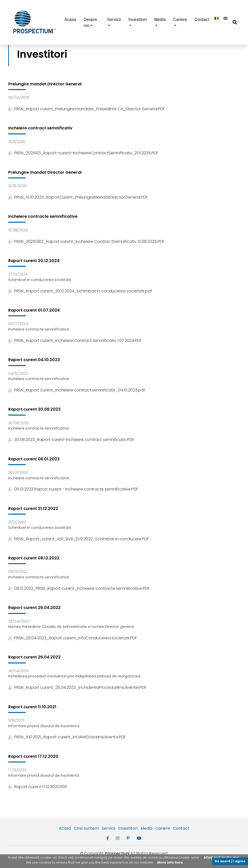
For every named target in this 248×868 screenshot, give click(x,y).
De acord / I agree (230, 861)
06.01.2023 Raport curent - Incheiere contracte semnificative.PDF (73, 489)
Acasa (70, 20)
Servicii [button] (114, 20)
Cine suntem (86, 828)
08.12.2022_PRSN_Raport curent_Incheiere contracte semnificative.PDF (79, 588)
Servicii (108, 828)
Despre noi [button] (90, 23)
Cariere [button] (180, 20)
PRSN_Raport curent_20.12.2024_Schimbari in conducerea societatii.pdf (80, 291)
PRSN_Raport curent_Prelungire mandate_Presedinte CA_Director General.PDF (86, 109)
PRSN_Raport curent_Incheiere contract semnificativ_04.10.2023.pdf (77, 390)
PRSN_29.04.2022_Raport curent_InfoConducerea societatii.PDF (73, 638)
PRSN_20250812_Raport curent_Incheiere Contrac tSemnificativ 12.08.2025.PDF (86, 242)
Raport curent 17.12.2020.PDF (38, 787)
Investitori (128, 828)
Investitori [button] (138, 20)
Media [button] (160, 20)
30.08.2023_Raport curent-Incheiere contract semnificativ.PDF (71, 440)
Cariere (163, 828)
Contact (202, 20)
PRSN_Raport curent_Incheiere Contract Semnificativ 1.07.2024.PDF (75, 341)
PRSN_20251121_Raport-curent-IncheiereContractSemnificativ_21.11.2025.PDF (83, 153)
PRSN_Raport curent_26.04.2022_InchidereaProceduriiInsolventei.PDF (77, 687)
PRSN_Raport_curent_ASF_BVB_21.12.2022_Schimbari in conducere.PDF (79, 539)
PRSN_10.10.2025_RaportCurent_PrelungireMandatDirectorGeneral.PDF (78, 197)
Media (146, 828)
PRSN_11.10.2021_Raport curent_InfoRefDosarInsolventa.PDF (67, 737)
